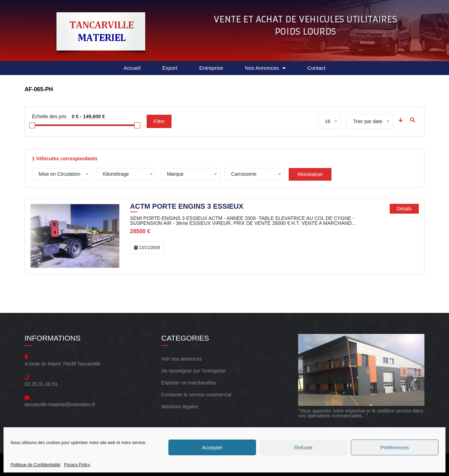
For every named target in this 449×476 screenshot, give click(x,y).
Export (170, 68)
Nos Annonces (265, 68)
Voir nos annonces (182, 359)
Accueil (132, 68)
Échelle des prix (49, 116)
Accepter (212, 447)
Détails (404, 209)
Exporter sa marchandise (189, 383)
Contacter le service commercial (196, 395)
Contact (316, 68)
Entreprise (211, 68)
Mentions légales (180, 407)
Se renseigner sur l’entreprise (193, 371)
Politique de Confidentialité (35, 465)
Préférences (395, 447)
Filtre (159, 121)
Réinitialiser (310, 174)
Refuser (304, 447)
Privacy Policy (77, 465)
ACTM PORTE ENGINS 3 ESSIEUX (187, 207)
